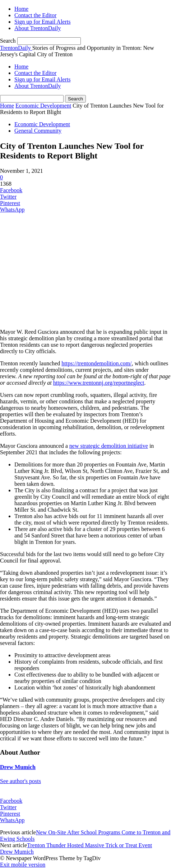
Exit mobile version (23, 865)
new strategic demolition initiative (109, 446)
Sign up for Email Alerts (42, 22)
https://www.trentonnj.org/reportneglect (99, 383)
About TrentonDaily (38, 28)
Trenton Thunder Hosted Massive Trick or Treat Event (89, 845)
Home (21, 9)
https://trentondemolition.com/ (96, 363)
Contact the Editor (35, 15)
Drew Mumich (18, 767)
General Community (38, 131)
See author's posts (20, 781)
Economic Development (43, 106)
